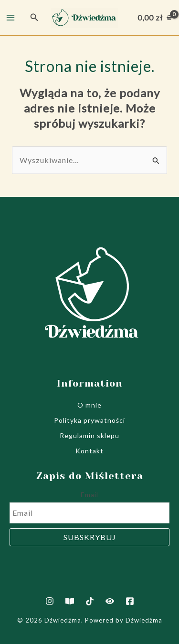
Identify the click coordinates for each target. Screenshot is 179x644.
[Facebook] (130, 601)
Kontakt (89, 451)
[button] (34, 17)
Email (89, 495)
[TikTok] (90, 601)
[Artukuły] (70, 601)
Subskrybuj (90, 537)
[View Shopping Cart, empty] (154, 18)
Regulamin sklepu (89, 435)
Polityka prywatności (89, 420)
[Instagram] (50, 601)
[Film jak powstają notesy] (110, 601)
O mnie (89, 405)
